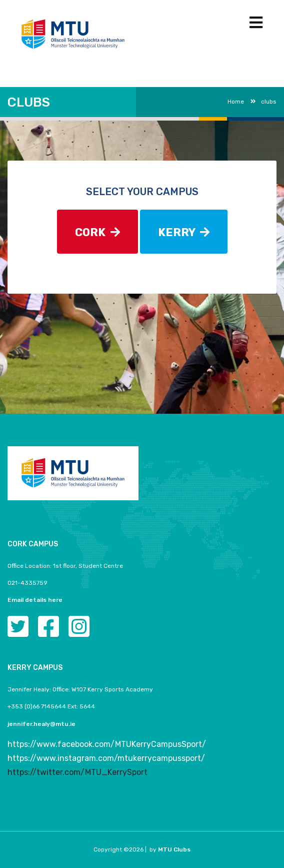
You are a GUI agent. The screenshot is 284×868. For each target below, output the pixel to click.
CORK (97, 232)
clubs (263, 102)
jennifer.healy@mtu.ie (41, 724)
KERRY (184, 232)
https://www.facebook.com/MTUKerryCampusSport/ (107, 744)
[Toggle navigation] (256, 23)
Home (236, 102)
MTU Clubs (174, 849)
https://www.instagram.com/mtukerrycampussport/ (106, 758)
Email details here (35, 600)
